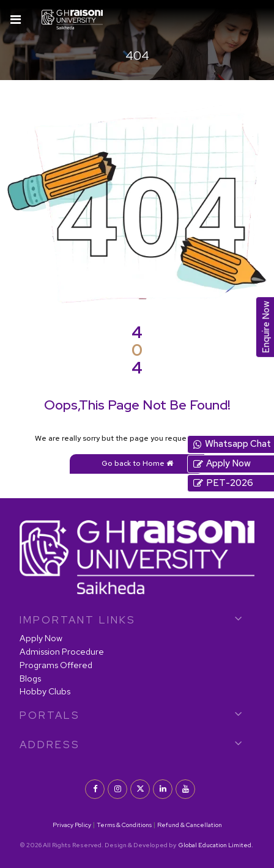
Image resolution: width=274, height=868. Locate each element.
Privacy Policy (72, 825)
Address (50, 745)
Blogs (30, 678)
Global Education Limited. (215, 845)
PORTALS (50, 715)
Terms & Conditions (124, 825)
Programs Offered (56, 665)
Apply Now (41, 638)
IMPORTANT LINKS (78, 620)
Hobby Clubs (45, 691)
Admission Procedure (62, 651)
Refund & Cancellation (190, 825)
